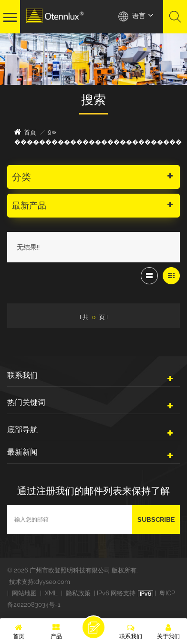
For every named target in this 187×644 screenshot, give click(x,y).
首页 (25, 132)
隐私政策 (78, 593)
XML (51, 593)
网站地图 (24, 593)
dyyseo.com (53, 582)
